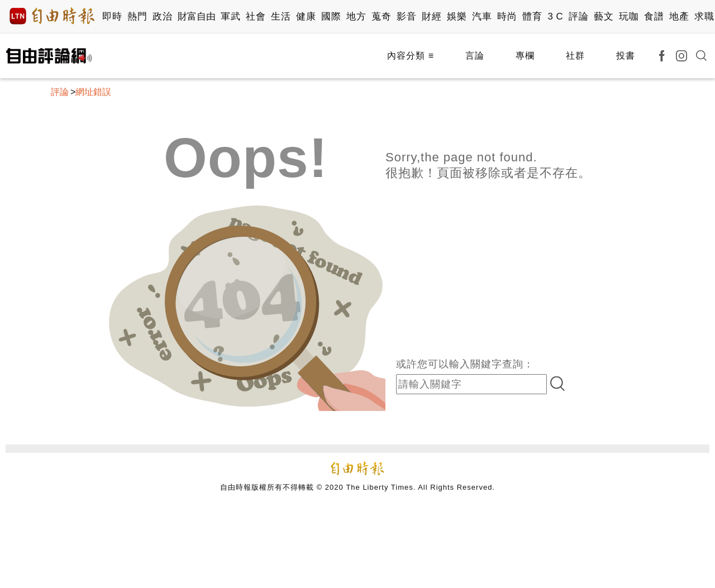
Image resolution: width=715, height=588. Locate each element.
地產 (679, 16)
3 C (555, 16)
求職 (704, 16)
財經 (432, 16)
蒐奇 (381, 16)
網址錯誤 (93, 92)
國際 (331, 16)
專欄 (525, 56)
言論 (475, 56)
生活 (281, 16)
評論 (578, 16)
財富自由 (196, 16)
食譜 (654, 16)
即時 (112, 16)
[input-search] (471, 384)
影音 (406, 16)
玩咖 (629, 16)
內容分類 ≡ (411, 56)
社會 (256, 16)
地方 (356, 16)
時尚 (507, 16)
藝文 (604, 16)
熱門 (137, 16)
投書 (626, 56)
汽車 (482, 16)
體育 (532, 16)
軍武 (230, 16)
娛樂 (457, 16)
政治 (162, 16)
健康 (306, 16)
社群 (575, 56)
